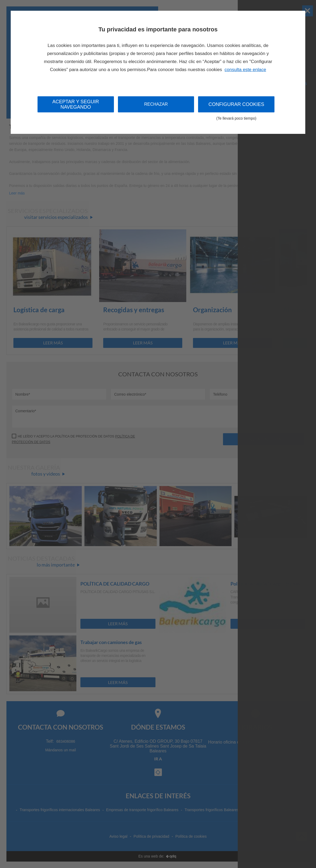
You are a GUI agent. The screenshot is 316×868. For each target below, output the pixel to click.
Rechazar (156, 104)
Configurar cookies (236, 107)
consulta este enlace (245, 70)
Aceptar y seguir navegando (76, 104)
